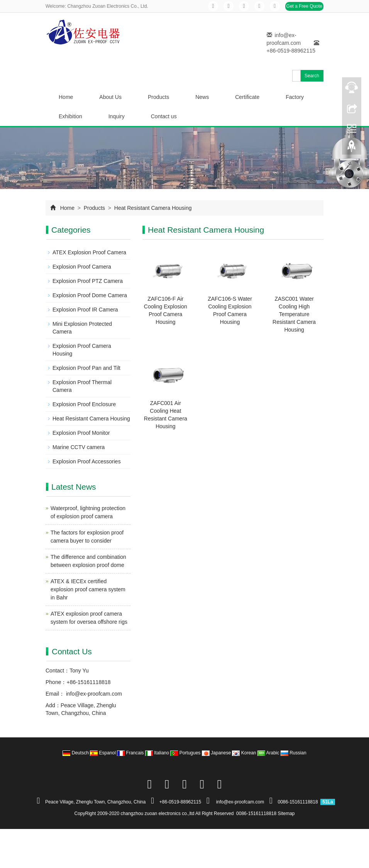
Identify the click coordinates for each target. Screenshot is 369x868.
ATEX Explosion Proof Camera (89, 252)
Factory (295, 97)
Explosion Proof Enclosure (84, 404)
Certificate (247, 97)
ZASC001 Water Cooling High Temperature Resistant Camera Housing (294, 314)
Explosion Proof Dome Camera (90, 295)
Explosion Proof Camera (82, 267)
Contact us (164, 116)
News (202, 97)
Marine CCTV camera (79, 447)
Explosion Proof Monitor (81, 433)
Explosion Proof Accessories (87, 461)
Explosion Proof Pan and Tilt (86, 368)
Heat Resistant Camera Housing (152, 208)
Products (158, 97)
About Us (110, 97)
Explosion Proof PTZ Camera (88, 281)
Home (66, 97)
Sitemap (286, 814)
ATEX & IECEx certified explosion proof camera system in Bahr (88, 589)
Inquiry (117, 116)
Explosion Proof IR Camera (85, 310)
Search (312, 76)
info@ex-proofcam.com (93, 694)
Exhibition (70, 116)
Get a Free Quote (304, 6)
